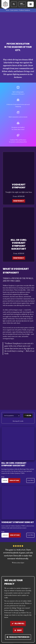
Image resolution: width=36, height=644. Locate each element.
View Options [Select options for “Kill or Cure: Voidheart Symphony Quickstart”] (14, 480)
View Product (19, 201)
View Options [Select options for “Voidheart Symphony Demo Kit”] (14, 535)
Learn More (30, 480)
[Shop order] (11, 415)
